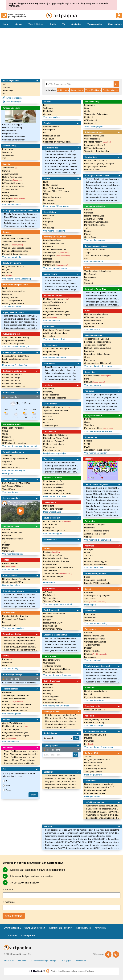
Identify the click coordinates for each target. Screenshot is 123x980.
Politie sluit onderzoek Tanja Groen (61, 287)
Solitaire (63, 435)
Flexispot (52, 552)
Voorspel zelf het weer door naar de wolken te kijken (62, 463)
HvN (55, 191)
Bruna (5, 362)
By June (14, 198)
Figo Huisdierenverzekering (97, 697)
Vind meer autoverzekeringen (16, 347)
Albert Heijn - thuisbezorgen (97, 450)
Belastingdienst (50, 626)
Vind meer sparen (92, 385)
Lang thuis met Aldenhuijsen (15, 732)
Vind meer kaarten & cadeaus (98, 366)
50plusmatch (8, 662)
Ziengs (87, 253)
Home (5, 24)
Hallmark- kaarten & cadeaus (98, 348)
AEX (46, 525)
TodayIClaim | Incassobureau (16, 459)
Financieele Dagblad (53, 531)
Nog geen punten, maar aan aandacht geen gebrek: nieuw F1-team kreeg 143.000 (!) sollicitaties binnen (62, 781)
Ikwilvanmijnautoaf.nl (94, 320)
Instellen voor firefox (12, 384)
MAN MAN (48, 688)
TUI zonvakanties (10, 189)
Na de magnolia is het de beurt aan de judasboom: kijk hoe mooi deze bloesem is (103, 296)
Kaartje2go (89, 351)
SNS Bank (7, 486)
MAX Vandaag (50, 700)
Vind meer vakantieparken (55, 268)
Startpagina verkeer (11, 585)
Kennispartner (28, 935)
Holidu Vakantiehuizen (53, 243)
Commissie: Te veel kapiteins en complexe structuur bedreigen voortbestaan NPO (21, 595)
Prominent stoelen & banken (15, 616)
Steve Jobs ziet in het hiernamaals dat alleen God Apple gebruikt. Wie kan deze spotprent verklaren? (103, 679)
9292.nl (20, 582)
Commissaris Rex (92, 766)
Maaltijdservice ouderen (15, 726)
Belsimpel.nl (8, 440)
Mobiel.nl (6, 437)
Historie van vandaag (12, 128)
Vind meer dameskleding (96, 623)
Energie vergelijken (98, 428)
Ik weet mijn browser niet (14, 387)
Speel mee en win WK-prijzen (57, 142)
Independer (90, 105)
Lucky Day (48, 392)
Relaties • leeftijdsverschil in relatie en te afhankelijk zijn (21, 763)
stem (33, 795)
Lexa (4, 665)
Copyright (67, 960)
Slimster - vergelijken (53, 487)
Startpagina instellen (35, 928)
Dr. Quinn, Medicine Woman (97, 760)
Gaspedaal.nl (90, 326)
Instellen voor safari (11, 381)
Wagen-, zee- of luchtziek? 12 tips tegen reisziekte (62, 172)
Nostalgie (89, 549)
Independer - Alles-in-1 (54, 484)
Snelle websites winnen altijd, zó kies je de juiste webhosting (62, 151)
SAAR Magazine (51, 697)
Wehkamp (48, 108)
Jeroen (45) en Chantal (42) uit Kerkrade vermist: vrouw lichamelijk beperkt (103, 494)
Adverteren (100, 928)
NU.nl (46, 188)
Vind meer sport (51, 604)
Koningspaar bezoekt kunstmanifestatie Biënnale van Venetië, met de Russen (21, 325)
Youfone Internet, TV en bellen (57, 493)
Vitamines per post (11, 729)
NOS (45, 182)
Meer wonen (49, 583)
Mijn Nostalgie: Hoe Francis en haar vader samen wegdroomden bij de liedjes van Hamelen (62, 718)
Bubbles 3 (60, 441)
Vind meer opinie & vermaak (56, 706)
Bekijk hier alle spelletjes (55, 453)
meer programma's (93, 775)
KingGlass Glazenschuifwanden (58, 567)
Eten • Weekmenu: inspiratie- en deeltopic (21, 754)
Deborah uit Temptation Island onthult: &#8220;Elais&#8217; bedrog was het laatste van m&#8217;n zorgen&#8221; (21, 638)
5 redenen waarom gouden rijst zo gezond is (62, 169)
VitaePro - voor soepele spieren (17, 248)
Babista (47, 219)
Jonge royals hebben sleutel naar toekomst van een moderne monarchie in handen (21, 220)
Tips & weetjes (95, 24)
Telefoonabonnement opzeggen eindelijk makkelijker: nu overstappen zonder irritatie (103, 188)
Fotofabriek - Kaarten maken (97, 342)
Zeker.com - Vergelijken (54, 490)
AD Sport (47, 592)
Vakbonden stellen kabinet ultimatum (62, 284)
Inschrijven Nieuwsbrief (61, 928)
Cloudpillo (89, 592)
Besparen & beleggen (12, 125)
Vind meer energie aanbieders (98, 431)
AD (52, 188)
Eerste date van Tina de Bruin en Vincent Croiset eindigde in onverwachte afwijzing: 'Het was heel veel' (103, 491)
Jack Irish (89, 757)
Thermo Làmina (58, 573)
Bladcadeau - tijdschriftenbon (98, 354)
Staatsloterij (49, 389)
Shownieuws (49, 203)
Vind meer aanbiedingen (14, 471)
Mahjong (47, 444)
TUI (4, 542)
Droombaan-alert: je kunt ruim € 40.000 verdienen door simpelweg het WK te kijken (62, 784)
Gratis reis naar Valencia (14, 137)
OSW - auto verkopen (53, 509)
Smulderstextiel (50, 570)
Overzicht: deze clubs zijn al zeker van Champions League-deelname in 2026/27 (62, 370)
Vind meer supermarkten (96, 453)
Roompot (47, 259)
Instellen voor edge (11, 378)
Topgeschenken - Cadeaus (97, 339)
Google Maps (9, 582)
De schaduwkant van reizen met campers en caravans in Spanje (103, 407)
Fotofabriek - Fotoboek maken (57, 330)
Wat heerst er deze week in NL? (99, 787)
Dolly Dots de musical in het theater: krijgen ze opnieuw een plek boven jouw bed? (21, 223)
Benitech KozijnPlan (53, 555)
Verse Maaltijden (93, 90)
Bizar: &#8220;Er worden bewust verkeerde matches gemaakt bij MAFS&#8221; (21, 647)
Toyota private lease (94, 323)
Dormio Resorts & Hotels (55, 249)
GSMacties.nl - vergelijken (14, 443)
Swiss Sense (90, 598)
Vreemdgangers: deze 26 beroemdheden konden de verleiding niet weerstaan (21, 226)
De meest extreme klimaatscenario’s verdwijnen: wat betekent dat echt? (62, 472)
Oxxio (87, 422)
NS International (10, 579)
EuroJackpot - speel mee (55, 398)
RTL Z (67, 531)
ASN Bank (18, 486)
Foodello (88, 441)
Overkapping (49, 663)
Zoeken (98, 170)
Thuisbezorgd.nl (51, 426)
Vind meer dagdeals (11, 257)
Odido (5, 434)
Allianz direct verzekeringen (56, 349)
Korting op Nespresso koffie (15, 251)
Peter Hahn (8, 149)
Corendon (7, 536)
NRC (46, 185)
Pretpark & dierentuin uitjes (15, 254)
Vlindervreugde (50, 447)
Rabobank (13, 483)
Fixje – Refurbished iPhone (97, 531)
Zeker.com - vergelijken (13, 343)
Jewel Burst (63, 438)
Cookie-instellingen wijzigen (44, 960)
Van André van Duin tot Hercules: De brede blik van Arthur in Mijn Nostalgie (62, 724)
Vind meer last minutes (13, 554)
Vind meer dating (10, 668)
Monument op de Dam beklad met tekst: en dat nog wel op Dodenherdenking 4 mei (103, 200)
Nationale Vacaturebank (54, 614)
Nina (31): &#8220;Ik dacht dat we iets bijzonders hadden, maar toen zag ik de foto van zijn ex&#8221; (62, 650)
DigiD (60, 629)
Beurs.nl (53, 525)
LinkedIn (47, 620)
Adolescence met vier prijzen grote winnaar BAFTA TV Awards (21, 604)
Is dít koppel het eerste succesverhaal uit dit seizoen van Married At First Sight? (21, 644)
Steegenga (7, 152)
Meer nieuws (63, 206)
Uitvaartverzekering (11, 468)
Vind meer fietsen (10, 570)
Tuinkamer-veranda (52, 666)
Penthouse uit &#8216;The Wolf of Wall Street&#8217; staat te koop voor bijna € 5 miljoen (82, 842)
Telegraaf (54, 185)
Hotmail (6, 87)
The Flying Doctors (93, 772)
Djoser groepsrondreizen (14, 303)
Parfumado (7, 273)
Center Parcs (8, 551)
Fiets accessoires (10, 563)
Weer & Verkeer (36, 24)
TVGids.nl (89, 555)
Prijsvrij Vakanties (10, 195)
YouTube (102, 167)
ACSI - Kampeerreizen (13, 300)
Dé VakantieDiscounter (13, 183)
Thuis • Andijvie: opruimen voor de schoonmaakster (21, 751)
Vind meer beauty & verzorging (16, 279)
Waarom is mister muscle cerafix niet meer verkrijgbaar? (103, 682)
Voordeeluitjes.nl (56, 252)
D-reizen (6, 192)
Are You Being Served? (95, 769)
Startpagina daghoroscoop (96, 719)
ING (4, 84)
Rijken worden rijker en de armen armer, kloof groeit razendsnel (62, 160)
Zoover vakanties (10, 174)
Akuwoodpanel (9, 625)
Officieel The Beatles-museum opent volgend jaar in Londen (21, 598)
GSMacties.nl (90, 120)
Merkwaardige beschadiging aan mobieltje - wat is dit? (103, 676)
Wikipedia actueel (10, 134)
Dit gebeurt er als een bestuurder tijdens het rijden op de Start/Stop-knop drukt (103, 401)
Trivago (88, 280)
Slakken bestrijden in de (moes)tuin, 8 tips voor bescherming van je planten (103, 299)
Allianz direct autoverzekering (16, 337)
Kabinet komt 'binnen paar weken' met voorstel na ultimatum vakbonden (103, 503)
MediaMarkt (8, 236)
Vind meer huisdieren (94, 700)
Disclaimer (81, 960)
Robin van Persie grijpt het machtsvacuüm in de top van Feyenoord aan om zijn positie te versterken (103, 488)
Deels (7, 790)
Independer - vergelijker (13, 428)
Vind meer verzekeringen (55, 358)
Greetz (87, 357)
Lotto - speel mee (51, 395)
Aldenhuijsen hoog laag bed (97, 595)
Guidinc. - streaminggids (95, 561)
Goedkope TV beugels (95, 525)
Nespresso (48, 416)
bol (4, 93)
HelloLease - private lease (96, 314)
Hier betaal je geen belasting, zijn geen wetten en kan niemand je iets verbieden (62, 157)
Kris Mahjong (50, 438)
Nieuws (18, 24)
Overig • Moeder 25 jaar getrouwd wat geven (21, 760)
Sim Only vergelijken (94, 126)
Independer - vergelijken (13, 340)
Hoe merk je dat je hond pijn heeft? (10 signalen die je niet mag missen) (62, 163)
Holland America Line (12, 177)
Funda (87, 577)
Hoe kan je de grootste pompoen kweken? (103, 293)
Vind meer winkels (52, 117)
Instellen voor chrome (12, 374)
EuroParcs (48, 246)
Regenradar (49, 200)
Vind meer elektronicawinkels (98, 540)
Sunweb (6, 171)
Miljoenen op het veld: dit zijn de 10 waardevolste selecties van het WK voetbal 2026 (62, 778)
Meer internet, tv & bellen (55, 496)
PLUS (46, 423)
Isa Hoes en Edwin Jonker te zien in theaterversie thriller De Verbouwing (21, 601)
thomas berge (77, 90)
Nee (6, 786)
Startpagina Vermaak (53, 703)
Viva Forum (49, 139)
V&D (4, 158)
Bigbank (95, 382)
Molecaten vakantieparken (96, 222)
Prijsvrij (6, 548)
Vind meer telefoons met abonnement (20, 446)
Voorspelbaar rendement (14, 140)
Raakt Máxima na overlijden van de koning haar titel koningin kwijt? (21, 217)
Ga (76, 755)
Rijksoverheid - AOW (53, 623)
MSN (46, 194)
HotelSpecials (91, 274)
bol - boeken (49, 336)
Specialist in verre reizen (14, 291)
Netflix (87, 558)
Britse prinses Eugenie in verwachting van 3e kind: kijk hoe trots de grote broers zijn (21, 328)
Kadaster (89, 583)
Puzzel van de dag (52, 136)
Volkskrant (60, 188)
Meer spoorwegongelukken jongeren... (62, 290)
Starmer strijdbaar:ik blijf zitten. (59, 281)
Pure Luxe (48, 691)
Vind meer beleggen (53, 534)
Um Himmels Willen (93, 763)
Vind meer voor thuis (94, 567)
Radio (53, 24)
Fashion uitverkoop (111, 90)
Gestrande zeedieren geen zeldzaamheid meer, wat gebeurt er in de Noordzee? (103, 191)
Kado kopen (90, 360)
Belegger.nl (48, 528)
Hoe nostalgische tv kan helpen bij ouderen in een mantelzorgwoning (62, 721)
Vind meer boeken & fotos (55, 339)
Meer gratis (7, 474)
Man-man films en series (96, 564)
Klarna (12, 489)
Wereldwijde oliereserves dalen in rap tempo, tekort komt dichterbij (103, 497)
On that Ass (49, 228)
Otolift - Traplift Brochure (14, 723)
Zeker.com (7, 465)
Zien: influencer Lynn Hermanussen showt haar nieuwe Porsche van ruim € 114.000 (82, 833)
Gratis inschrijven (14, 916)
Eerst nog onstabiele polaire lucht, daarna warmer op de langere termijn (62, 469)
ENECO (88, 419)
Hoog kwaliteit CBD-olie (13, 266)
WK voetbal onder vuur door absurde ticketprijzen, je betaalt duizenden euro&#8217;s (103, 182)
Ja (5, 781)
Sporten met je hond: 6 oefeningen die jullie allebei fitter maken (62, 154)
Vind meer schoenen (94, 262)
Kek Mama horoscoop (94, 722)
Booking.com (8, 202)
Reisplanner (24, 579)
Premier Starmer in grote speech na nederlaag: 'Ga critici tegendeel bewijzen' (103, 512)
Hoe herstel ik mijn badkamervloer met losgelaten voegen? (103, 673)
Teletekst (48, 191)
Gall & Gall (48, 420)
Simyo (5, 431)
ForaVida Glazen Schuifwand (57, 558)
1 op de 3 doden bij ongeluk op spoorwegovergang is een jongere (103, 179)
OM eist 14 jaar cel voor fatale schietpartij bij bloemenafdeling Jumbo (103, 506)
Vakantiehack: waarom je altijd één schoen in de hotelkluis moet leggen (103, 815)
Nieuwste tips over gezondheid (98, 784)
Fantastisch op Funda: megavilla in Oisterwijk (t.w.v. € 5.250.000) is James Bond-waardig (82, 839)
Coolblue (47, 114)
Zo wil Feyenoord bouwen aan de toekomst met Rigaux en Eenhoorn (62, 367)
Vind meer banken (11, 492)
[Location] (22, 397)
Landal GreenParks (52, 240)
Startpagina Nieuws (52, 197)
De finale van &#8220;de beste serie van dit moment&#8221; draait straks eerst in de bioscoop (82, 848)
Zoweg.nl (88, 283)
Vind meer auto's (92, 329)
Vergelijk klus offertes (53, 672)
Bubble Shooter (51, 435)
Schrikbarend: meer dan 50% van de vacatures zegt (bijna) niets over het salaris (82, 830)
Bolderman (7, 294)
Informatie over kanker (95, 793)
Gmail (96, 161)
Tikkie (5, 489)
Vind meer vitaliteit (11, 742)
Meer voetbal (66, 604)
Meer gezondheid (92, 796)
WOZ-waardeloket (103, 583)
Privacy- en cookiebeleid (15, 960)
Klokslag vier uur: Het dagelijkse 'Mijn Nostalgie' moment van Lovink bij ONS (62, 715)
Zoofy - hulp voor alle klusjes (56, 669)
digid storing (63, 90)
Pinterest (89, 170)
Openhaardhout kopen (54, 577)
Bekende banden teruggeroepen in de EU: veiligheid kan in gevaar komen (103, 410)
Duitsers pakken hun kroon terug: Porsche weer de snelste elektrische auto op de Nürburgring (82, 845)
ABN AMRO (24, 483)
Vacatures (13, 935)
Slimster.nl (7, 455)
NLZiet (12, 245)
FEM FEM (48, 684)
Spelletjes (76, 24)
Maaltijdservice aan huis (56, 407)
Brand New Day (98, 376)
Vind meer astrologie (94, 725)
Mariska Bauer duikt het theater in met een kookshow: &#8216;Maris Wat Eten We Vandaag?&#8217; (21, 214)
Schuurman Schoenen (95, 250)
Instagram (110, 164)
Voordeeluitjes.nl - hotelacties (16, 239)
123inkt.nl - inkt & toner (95, 534)
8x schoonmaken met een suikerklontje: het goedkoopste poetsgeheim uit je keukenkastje (62, 166)
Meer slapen (90, 605)
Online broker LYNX (57, 521)
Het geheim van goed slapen (16, 735)
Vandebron (89, 425)
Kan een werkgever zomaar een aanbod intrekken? (103, 670)
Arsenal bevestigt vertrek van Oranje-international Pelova (62, 376)
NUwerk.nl (48, 617)
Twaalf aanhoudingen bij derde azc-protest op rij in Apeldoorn (103, 500)
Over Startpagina (12, 928)
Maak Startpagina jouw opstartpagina (14, 15)
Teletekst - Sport (51, 598)
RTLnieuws (64, 191)
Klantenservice (84, 928)
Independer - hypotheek (95, 580)
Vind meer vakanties (12, 205)
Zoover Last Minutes (94, 219)
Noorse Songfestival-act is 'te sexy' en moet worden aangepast (21, 607)
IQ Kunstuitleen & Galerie (14, 619)
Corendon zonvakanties (13, 186)
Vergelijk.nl (7, 462)
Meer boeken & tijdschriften (15, 365)
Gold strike (49, 441)
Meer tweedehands (52, 512)
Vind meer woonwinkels (13, 628)
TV (64, 24)
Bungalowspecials (52, 262)
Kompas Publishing (86, 971)
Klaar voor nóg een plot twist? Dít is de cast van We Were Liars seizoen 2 (21, 650)
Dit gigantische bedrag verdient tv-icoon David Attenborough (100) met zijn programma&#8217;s (62, 788)
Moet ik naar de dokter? (95, 790)
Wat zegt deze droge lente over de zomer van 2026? (62, 466)
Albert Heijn (8, 90)
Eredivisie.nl (49, 595)
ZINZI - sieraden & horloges (97, 256)
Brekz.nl (88, 694)
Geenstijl (47, 694)
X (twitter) (100, 164)
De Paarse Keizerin (98, 142)
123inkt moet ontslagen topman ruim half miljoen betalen (103, 509)
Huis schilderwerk (51, 660)
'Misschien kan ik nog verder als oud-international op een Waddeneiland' (62, 373)
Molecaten (12, 180)
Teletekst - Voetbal (52, 601)
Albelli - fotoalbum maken (55, 333)
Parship (8, 659)
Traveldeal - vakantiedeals (14, 242)
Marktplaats (49, 506)
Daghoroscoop (9, 131)
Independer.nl (50, 352)
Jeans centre (8, 155)
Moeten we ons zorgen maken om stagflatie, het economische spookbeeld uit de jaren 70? (103, 194)
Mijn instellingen (12, 102)
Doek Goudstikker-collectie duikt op (61, 277)
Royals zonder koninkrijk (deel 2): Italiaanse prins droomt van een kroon (21, 322)
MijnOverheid (50, 629)
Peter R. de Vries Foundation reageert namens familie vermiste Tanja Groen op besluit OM (103, 515)
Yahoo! (103, 161)
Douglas (6, 269)
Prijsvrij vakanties (10, 297)
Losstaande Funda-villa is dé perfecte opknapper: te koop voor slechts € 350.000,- (103, 818)
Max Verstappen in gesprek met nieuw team (103, 397)
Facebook (89, 164)
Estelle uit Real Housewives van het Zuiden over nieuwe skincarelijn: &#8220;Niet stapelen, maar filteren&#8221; (62, 644)
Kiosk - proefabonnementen (15, 359)
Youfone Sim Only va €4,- (96, 114)
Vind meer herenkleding (54, 231)
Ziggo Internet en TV (53, 481)
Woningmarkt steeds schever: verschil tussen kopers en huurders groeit (78, 836)
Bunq (87, 379)
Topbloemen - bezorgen (95, 345)
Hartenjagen (59, 444)
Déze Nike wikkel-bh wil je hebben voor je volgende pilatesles (62, 647)
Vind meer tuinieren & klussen (57, 675)
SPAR (87, 444)
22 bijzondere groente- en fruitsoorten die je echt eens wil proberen (103, 305)
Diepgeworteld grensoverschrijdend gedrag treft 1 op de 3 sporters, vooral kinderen (103, 185)
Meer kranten (50, 206)
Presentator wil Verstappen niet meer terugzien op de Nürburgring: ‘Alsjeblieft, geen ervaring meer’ (103, 404)
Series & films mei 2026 (56, 727)
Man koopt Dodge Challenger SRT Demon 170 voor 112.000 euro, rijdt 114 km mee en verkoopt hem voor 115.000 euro (103, 394)
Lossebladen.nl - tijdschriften (15, 356)
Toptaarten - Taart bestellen (56, 410)
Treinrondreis (10, 168)
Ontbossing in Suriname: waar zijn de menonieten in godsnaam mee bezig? (103, 197)
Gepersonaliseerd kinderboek (98, 363)
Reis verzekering (51, 355)
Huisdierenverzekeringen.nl (97, 691)
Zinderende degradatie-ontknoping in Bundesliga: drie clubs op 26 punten (62, 379)
